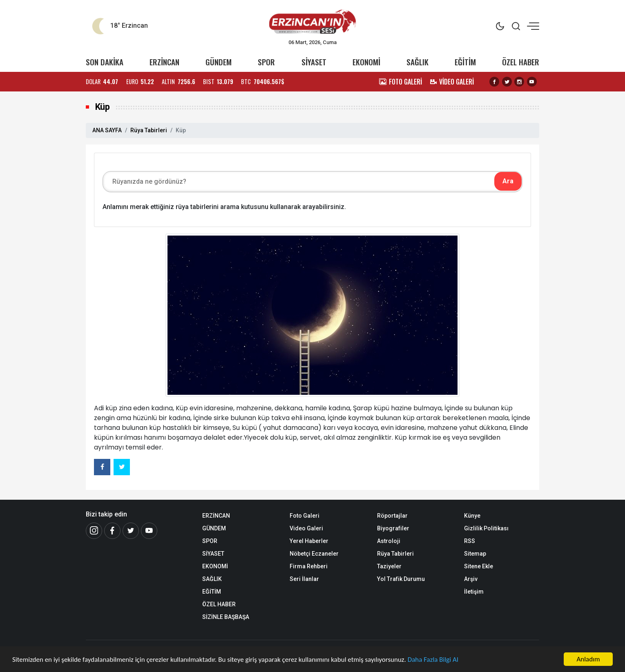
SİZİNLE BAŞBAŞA (226, 617)
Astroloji (389, 541)
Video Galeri (306, 528)
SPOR (266, 62)
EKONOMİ (366, 62)
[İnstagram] (94, 531)
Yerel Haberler (309, 541)
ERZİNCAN (164, 62)
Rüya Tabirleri (149, 130)
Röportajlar (392, 516)
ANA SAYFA (107, 130)
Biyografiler (393, 528)
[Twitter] (131, 531)
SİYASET (314, 62)
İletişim (474, 592)
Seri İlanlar (304, 579)
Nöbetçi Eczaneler (314, 554)
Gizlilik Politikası (486, 528)
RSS (470, 541)
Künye (472, 516)
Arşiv (471, 579)
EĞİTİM (465, 62)
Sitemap (475, 554)
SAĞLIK (417, 62)
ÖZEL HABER (521, 62)
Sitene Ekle (479, 566)
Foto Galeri (305, 516)
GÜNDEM (219, 62)
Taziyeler (389, 566)
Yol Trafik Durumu (401, 579)
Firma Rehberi (309, 566)
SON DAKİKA (105, 62)
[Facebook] (112, 531)
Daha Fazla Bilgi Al (433, 660)
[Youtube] (149, 531)
